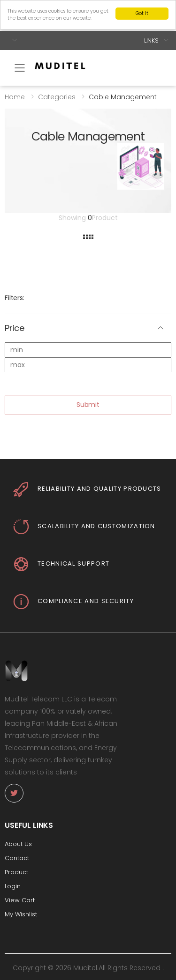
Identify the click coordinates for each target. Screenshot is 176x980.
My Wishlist (21, 914)
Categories (57, 96)
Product (16, 872)
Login (13, 886)
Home (15, 96)
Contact (17, 858)
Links (151, 40)
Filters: (15, 298)
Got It (142, 13)
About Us (18, 844)
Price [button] (15, 328)
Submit (88, 405)
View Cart (20, 900)
